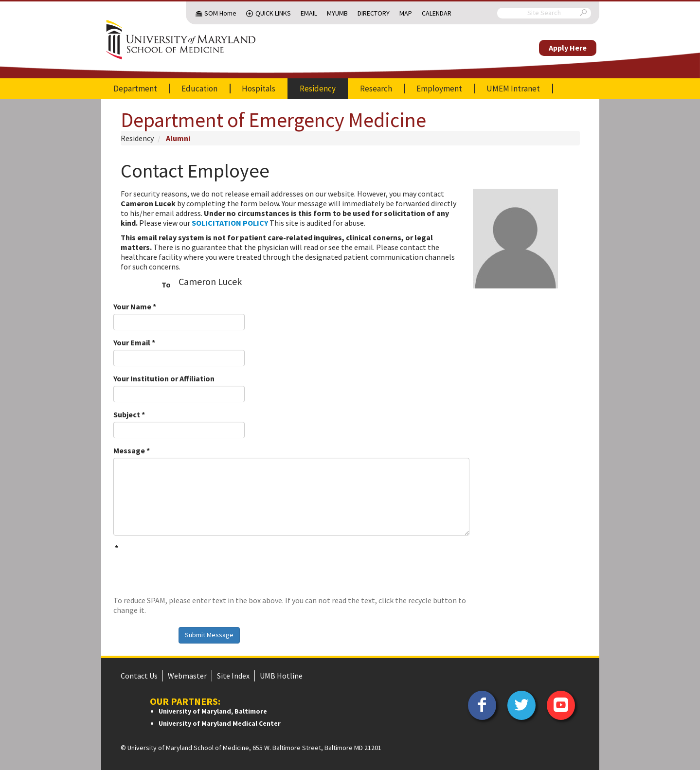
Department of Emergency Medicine (273, 120)
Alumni (178, 138)
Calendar (437, 13)
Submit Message (209, 635)
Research (376, 89)
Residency (318, 89)
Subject (129, 414)
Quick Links (273, 13)
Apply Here (568, 48)
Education (199, 89)
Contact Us (139, 676)
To (166, 285)
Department (135, 89)
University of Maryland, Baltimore (213, 711)
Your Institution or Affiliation (164, 378)
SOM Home (220, 13)
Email (309, 13)
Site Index (233, 676)
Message (132, 450)
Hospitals (259, 89)
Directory (374, 13)
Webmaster (187, 676)
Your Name (135, 306)
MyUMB (337, 13)
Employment (439, 89)
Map (406, 13)
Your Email (134, 342)
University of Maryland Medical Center (220, 723)
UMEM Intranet (513, 89)
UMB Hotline (281, 676)
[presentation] (187, 574)
